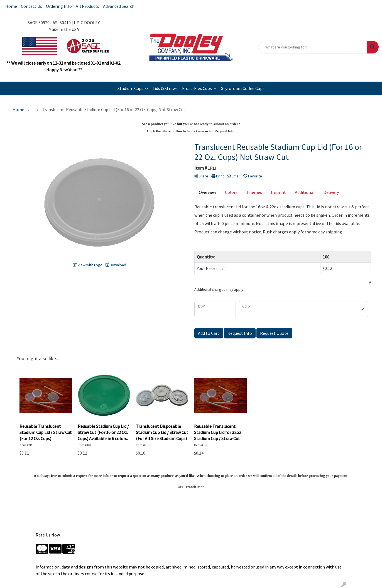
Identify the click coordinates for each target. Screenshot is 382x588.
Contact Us (31, 6)
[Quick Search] (313, 47)
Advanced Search (119, 6)
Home (11, 6)
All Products (87, 6)
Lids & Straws (165, 88)
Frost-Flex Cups (197, 88)
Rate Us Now (48, 535)
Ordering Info (59, 6)
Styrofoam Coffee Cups (243, 88)
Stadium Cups (130, 88)
